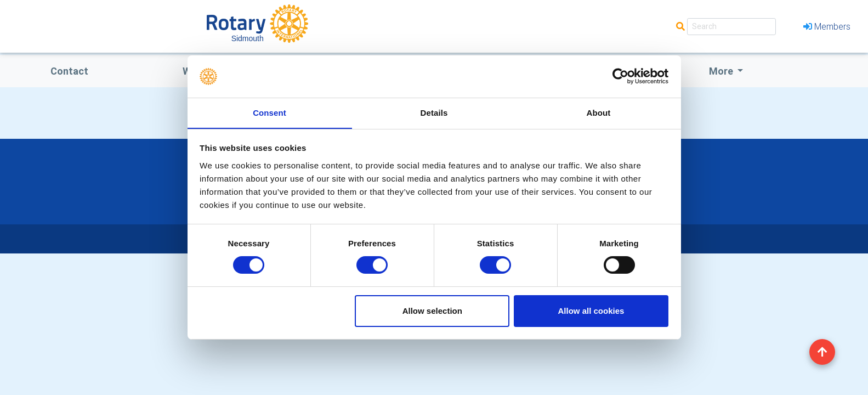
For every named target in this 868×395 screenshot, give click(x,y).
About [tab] (599, 112)
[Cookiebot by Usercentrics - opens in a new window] (620, 76)
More (722, 71)
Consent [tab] (270, 112)
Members (827, 26)
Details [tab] (434, 112)
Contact (69, 71)
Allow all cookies (591, 311)
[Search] (731, 27)
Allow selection (432, 311)
